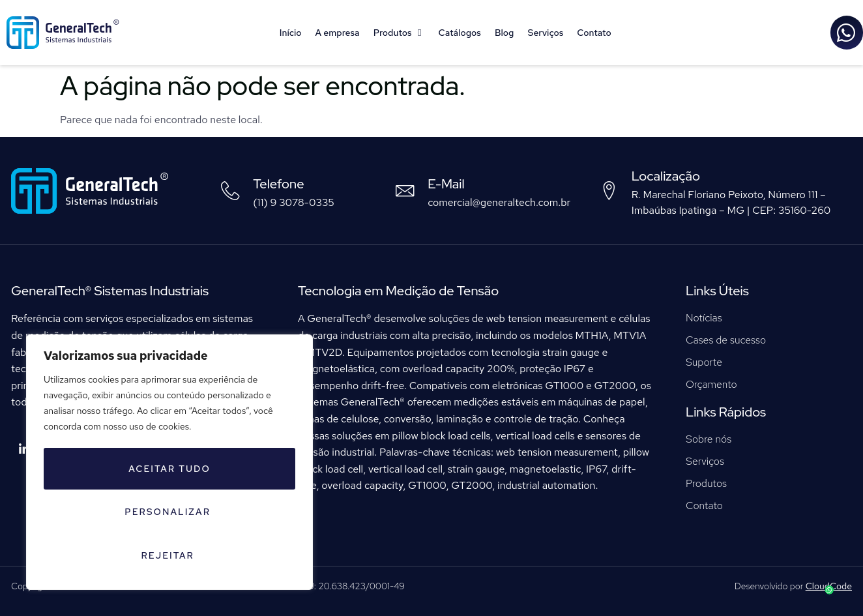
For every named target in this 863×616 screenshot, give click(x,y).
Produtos (399, 33)
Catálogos (460, 33)
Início (291, 33)
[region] (169, 486)
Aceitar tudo (227, 555)
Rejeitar (98, 555)
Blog (505, 33)
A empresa (338, 33)
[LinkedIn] (24, 450)
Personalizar (167, 514)
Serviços (545, 33)
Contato (594, 33)
